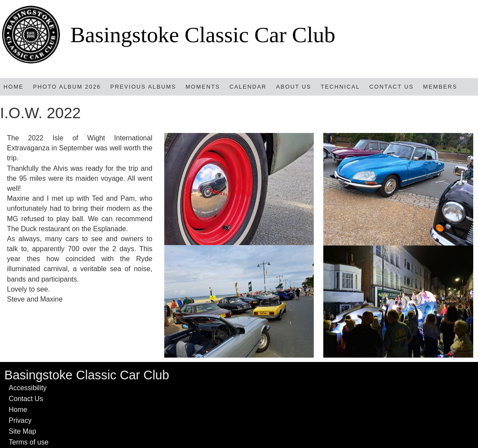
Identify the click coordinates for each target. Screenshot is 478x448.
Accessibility (28, 388)
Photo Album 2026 (67, 87)
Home (13, 87)
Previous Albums (143, 87)
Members (440, 87)
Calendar (248, 87)
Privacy (20, 420)
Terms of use (29, 442)
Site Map (22, 431)
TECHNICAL (340, 87)
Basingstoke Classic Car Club (203, 35)
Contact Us (392, 87)
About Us (294, 87)
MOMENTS (203, 87)
